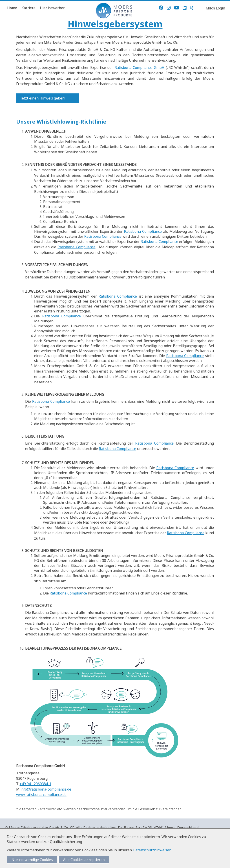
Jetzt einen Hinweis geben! (43, 98)
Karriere (29, 8)
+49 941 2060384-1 (35, 784)
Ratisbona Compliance (143, 231)
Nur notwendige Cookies (32, 860)
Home (12, 8)
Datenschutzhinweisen (152, 850)
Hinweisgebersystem (115, 24)
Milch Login (215, 8)
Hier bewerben (53, 8)
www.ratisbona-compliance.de (41, 795)
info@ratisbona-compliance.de (46, 789)
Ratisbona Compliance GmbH (139, 68)
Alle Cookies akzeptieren (84, 860)
